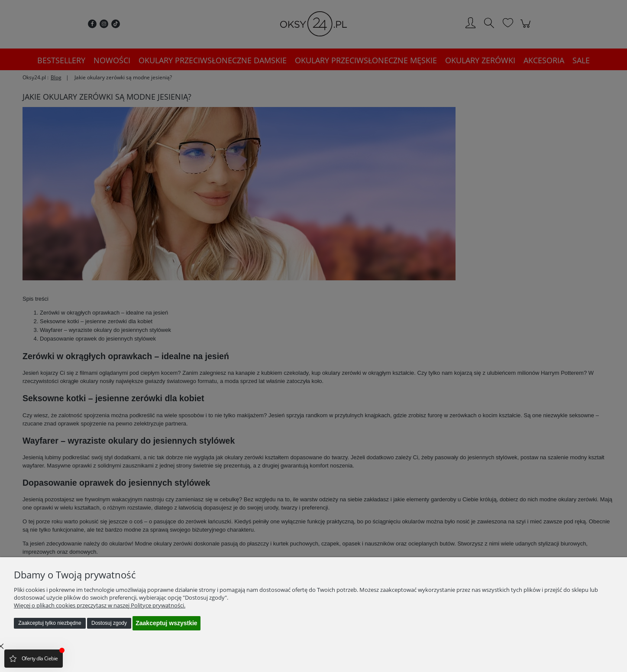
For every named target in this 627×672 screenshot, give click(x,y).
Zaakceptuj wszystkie (166, 623)
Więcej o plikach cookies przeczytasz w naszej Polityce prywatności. (100, 605)
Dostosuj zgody (109, 623)
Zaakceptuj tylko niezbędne (50, 623)
